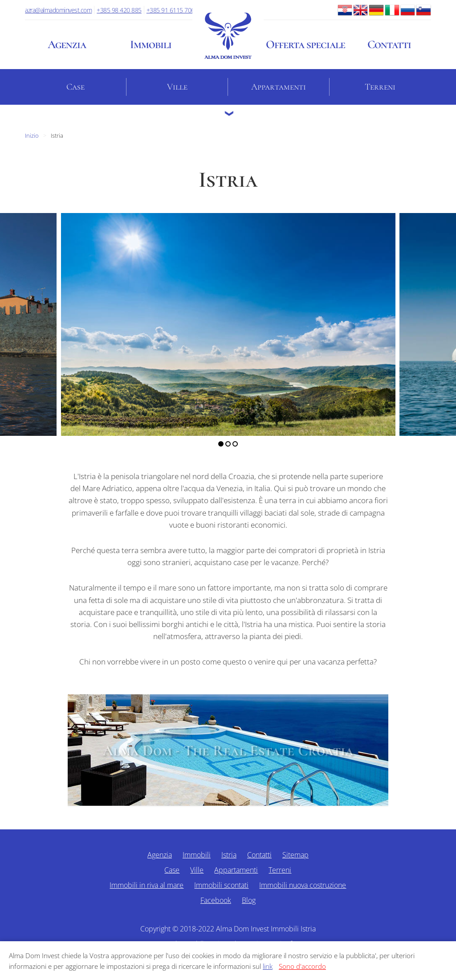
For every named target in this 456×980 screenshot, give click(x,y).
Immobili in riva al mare (147, 885)
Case (75, 87)
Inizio (32, 135)
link (268, 966)
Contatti (389, 44)
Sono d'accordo (302, 966)
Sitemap (295, 855)
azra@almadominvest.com (58, 10)
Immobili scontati (221, 885)
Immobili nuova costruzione (303, 885)
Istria (229, 855)
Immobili (151, 44)
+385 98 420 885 (119, 10)
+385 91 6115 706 (171, 10)
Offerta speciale (305, 44)
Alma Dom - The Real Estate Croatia (228, 751)
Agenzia (67, 44)
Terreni (380, 87)
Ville (177, 87)
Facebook (216, 900)
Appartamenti (279, 87)
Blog (249, 900)
